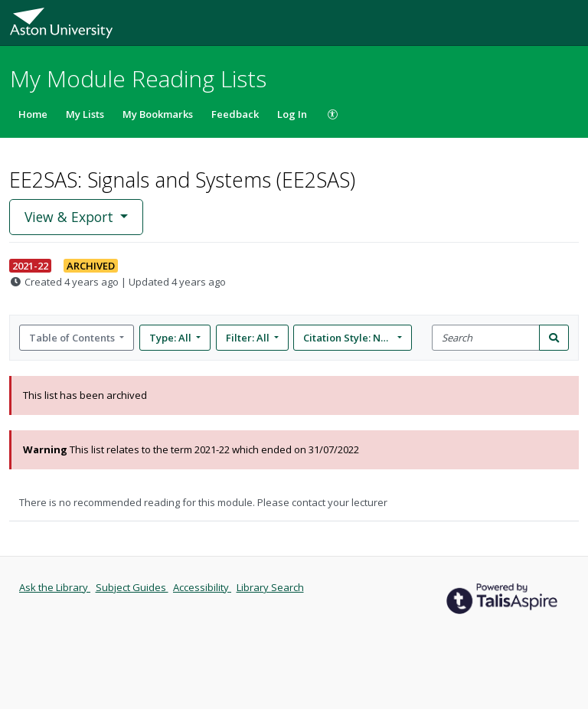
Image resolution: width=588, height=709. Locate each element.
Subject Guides (132, 587)
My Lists (85, 114)
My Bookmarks (158, 114)
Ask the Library (55, 587)
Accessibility (202, 587)
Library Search (270, 587)
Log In (292, 114)
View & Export (71, 217)
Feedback (235, 114)
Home (33, 114)
